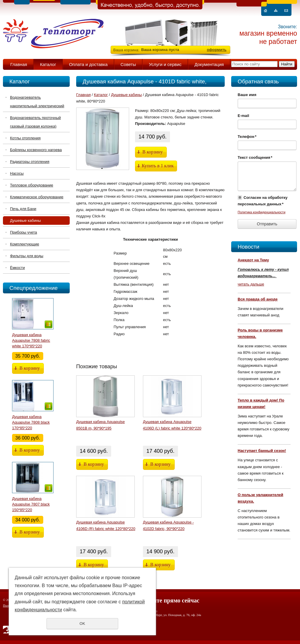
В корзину (30, 368)
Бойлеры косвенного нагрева (36, 150)
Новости (249, 247)
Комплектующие (25, 244)
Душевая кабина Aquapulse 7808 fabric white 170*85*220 (31, 340)
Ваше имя (247, 95)
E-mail (243, 116)
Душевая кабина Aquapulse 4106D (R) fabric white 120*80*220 (106, 525)
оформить (217, 50)
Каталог (48, 64)
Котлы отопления (25, 138)
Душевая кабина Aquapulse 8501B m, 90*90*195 (100, 425)
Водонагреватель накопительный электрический (37, 102)
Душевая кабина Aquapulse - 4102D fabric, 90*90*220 (168, 525)
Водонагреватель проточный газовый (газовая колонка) (35, 122)
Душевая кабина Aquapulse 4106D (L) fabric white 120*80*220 (172, 425)
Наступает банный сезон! (262, 451)
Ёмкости (17, 268)
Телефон (247, 137)
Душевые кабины (25, 221)
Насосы (17, 173)
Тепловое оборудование (32, 185)
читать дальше (251, 284)
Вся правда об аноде (258, 299)
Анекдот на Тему (253, 260)
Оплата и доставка (88, 64)
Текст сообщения (255, 157)
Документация (209, 64)
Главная (19, 64)
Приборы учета (24, 232)
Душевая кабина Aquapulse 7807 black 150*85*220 (31, 504)
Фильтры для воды (27, 256)
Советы (128, 64)
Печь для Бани (23, 209)
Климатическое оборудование (37, 197)
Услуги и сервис (165, 64)
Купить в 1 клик (158, 166)
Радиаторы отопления (30, 162)
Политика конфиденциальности (261, 212)
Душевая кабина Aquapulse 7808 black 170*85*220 (31, 422)
